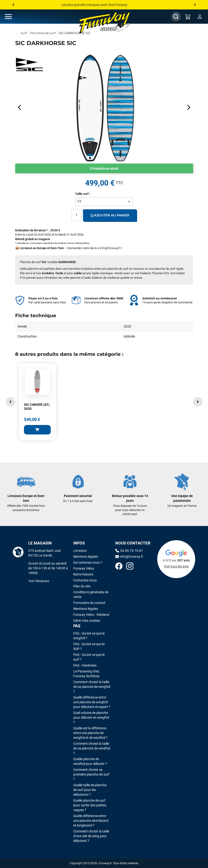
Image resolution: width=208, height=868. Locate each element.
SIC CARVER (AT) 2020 (37, 407)
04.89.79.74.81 (129, 551)
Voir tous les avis (176, 566)
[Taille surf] (104, 202)
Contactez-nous (85, 580)
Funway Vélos (84, 568)
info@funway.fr (110, 248)
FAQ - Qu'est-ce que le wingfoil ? (89, 636)
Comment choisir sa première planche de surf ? (91, 774)
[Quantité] (77, 215)
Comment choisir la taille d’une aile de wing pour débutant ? (91, 836)
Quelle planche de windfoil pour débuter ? (90, 761)
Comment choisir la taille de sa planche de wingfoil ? (92, 687)
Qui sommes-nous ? (88, 562)
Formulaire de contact (89, 603)
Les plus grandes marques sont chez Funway (94, 5)
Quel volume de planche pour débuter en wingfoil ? (91, 717)
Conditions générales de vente (91, 594)
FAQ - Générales (85, 665)
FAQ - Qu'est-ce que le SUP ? (89, 646)
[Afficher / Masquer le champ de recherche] (176, 17)
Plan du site (82, 586)
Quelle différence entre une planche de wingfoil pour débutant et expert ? (92, 702)
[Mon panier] (188, 17)
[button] (10, 402)
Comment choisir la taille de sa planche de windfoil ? (92, 748)
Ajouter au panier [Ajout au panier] (110, 215)
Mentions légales (86, 557)
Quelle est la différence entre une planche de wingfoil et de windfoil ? (90, 733)
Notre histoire (83, 574)
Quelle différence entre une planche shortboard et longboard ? (91, 821)
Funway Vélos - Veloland (91, 615)
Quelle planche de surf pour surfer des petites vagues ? (90, 805)
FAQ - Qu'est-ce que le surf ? (89, 657)
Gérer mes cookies (87, 621)
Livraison (80, 551)
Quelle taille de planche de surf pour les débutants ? (90, 790)
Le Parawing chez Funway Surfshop (86, 674)
